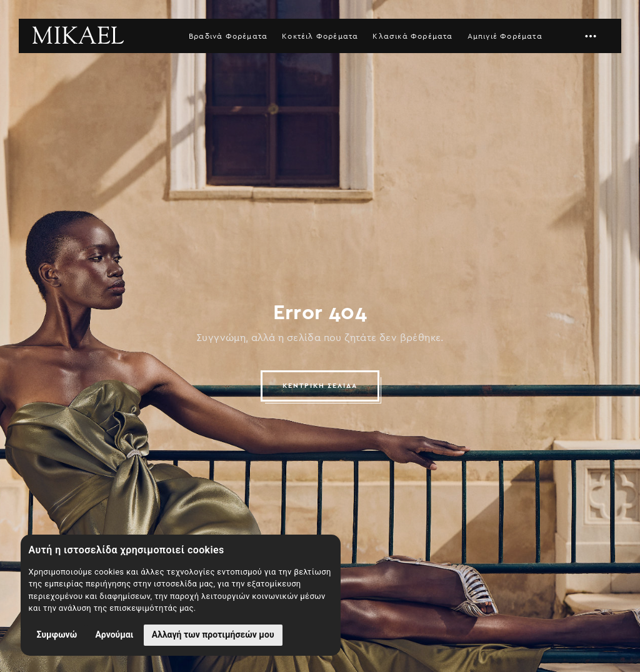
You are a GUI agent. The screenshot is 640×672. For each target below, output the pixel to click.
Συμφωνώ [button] (57, 635)
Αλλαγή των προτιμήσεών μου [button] (213, 635)
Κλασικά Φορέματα (412, 36)
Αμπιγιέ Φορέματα (505, 36)
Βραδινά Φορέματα (228, 36)
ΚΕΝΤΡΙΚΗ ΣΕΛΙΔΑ (320, 386)
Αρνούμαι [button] (114, 635)
